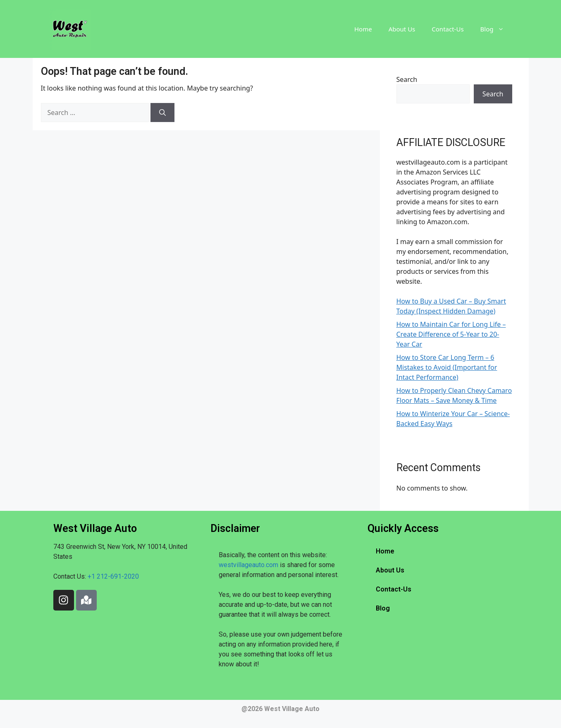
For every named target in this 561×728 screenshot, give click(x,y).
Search (407, 79)
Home (363, 29)
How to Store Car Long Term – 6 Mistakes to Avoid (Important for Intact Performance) (447, 367)
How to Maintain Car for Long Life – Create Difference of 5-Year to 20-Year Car (451, 334)
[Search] (162, 113)
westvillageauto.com (248, 565)
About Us (402, 29)
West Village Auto (292, 709)
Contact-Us (448, 29)
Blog (496, 29)
